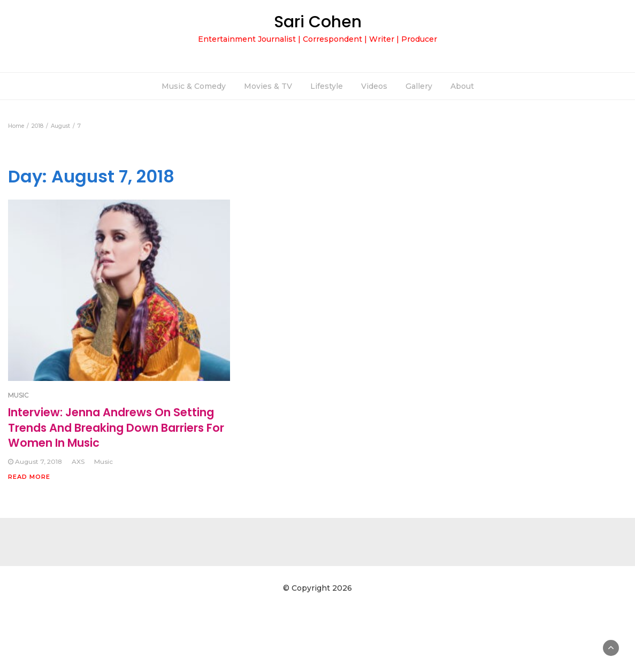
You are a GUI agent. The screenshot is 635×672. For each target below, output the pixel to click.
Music (104, 461)
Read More (29, 477)
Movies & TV (268, 86)
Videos (374, 86)
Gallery (419, 86)
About (462, 86)
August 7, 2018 (39, 461)
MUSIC (18, 395)
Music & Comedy (194, 86)
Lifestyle (327, 86)
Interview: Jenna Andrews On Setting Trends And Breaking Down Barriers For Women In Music (116, 427)
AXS (78, 461)
